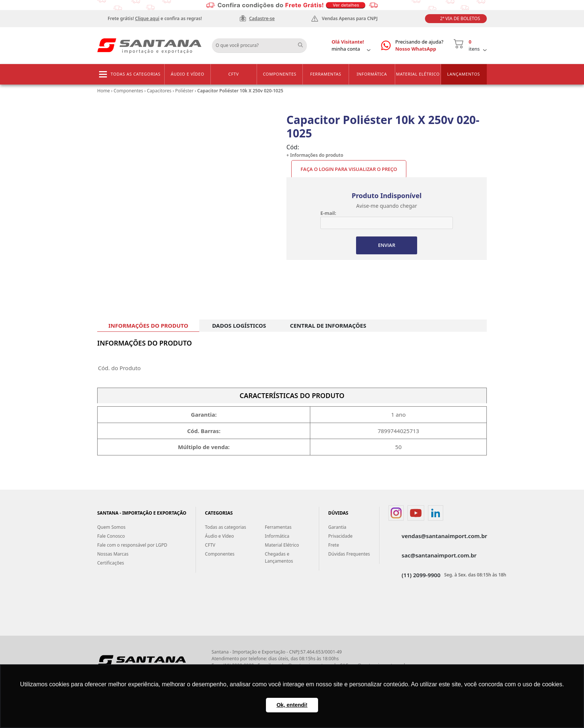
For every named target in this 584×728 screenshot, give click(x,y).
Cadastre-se (262, 18)
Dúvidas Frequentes (349, 554)
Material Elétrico (418, 74)
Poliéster (184, 91)
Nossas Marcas (113, 554)
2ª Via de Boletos (460, 18)
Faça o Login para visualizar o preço (349, 169)
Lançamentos (463, 74)
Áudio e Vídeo (187, 74)
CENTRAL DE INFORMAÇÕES (328, 325)
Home (104, 91)
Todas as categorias (136, 74)
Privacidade (340, 536)
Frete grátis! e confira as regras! (155, 18)
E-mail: (328, 213)
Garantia (337, 527)
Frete (334, 545)
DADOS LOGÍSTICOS (239, 325)
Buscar (303, 43)
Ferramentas (326, 74)
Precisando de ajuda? (419, 46)
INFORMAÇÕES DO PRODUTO (148, 325)
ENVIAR (387, 245)
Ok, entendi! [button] (292, 705)
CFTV (234, 74)
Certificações (111, 563)
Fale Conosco (111, 536)
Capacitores (159, 91)
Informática (372, 74)
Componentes (280, 74)
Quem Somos (111, 527)
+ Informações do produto (315, 155)
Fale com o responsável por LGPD (132, 545)
